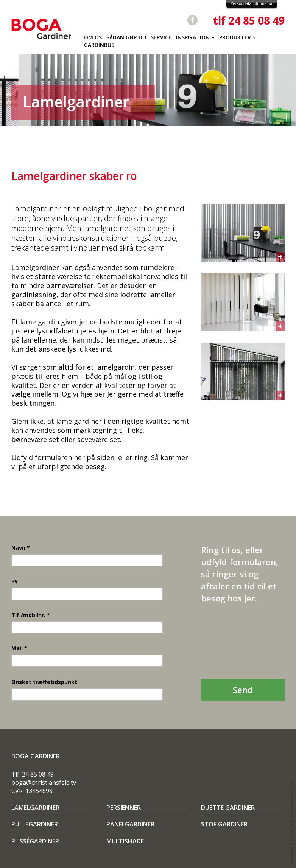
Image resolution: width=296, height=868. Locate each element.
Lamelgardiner (35, 808)
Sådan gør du (126, 37)
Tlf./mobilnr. (31, 615)
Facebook (192, 20)
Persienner (124, 808)
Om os (93, 37)
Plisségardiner (35, 841)
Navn (21, 548)
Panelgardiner (130, 824)
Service (161, 37)
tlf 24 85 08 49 (249, 20)
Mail (19, 648)
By (15, 581)
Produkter (238, 37)
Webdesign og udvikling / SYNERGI (292, 822)
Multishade (125, 841)
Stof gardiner (224, 824)
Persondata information (252, 3)
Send (243, 690)
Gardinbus (99, 45)
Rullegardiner (35, 824)
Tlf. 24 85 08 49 (33, 774)
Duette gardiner (228, 808)
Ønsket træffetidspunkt (44, 682)
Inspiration (195, 37)
